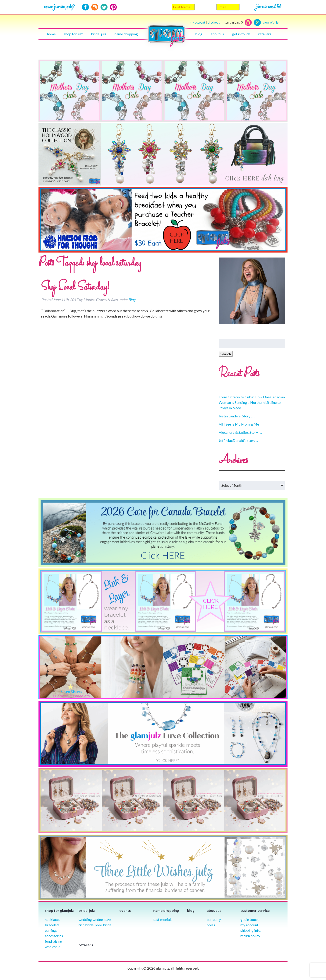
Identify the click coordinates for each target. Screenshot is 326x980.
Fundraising (54, 941)
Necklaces (53, 919)
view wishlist (271, 22)
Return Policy (250, 936)
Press (211, 925)
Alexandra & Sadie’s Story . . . (240, 432)
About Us (217, 34)
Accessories (54, 936)
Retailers (265, 34)
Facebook (85, 7)
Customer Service (255, 910)
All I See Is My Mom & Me (239, 424)
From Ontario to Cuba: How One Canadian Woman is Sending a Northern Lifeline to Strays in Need (252, 402)
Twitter (104, 7)
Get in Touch (249, 919)
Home (51, 34)
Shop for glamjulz (59, 910)
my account (198, 22)
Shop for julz (73, 34)
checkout (225, 23)
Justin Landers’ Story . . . (237, 416)
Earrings (51, 930)
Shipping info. (251, 930)
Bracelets (52, 925)
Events (125, 910)
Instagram (95, 7)
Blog (199, 34)
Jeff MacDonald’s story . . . (239, 440)
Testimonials (163, 919)
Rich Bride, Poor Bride (95, 925)
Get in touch (241, 34)
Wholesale (53, 947)
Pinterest (113, 7)
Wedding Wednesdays (95, 919)
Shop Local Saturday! (75, 287)
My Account (249, 925)
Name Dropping (126, 34)
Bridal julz (99, 34)
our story (214, 919)
